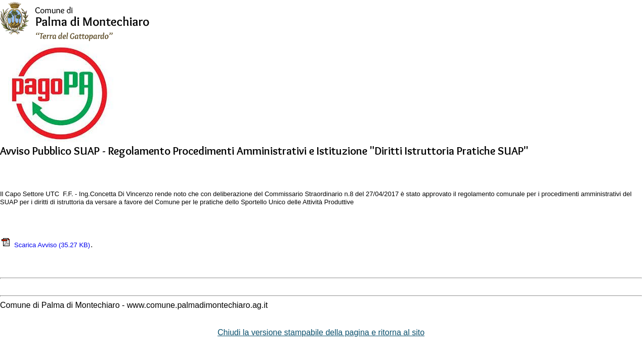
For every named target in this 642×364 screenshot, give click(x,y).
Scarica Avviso (45, 245)
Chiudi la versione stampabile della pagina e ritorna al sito (321, 332)
